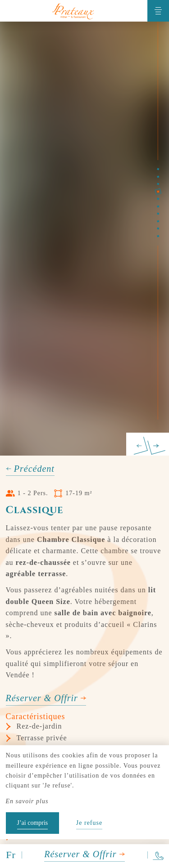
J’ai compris (33, 823)
